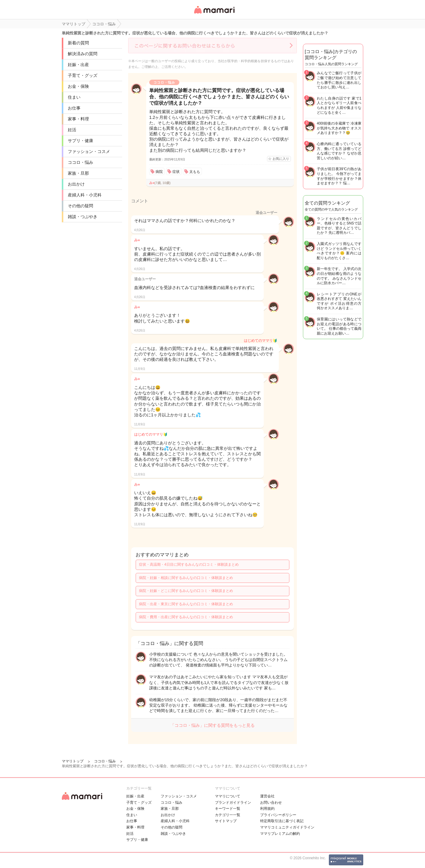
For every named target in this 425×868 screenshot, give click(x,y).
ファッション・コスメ (89, 151)
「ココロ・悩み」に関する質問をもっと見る (212, 725)
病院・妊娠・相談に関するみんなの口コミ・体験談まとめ (186, 578)
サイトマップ (226, 821)
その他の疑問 (80, 206)
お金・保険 (78, 86)
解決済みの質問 (83, 54)
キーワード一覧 (228, 809)
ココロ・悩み (80, 162)
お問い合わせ (271, 803)
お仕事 (74, 108)
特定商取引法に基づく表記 (282, 821)
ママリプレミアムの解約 (280, 834)
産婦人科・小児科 (85, 195)
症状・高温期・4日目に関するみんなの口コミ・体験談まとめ (189, 564)
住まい (74, 97)
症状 (176, 172)
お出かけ (76, 184)
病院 (159, 172)
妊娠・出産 (78, 65)
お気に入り (281, 159)
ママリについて (228, 796)
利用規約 (267, 809)
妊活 (72, 130)
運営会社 (267, 796)
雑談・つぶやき (83, 217)
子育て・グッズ (83, 75)
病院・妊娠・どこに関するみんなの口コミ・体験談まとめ (186, 591)
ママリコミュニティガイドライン (287, 827)
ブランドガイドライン (233, 803)
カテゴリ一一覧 (228, 815)
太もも (195, 172)
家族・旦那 (78, 173)
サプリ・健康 (80, 141)
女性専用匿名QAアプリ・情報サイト (214, 14)
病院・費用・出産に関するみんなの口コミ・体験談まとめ (186, 617)
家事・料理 (78, 119)
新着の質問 (78, 43)
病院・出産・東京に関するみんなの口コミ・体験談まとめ (186, 604)
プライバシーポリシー (278, 815)
